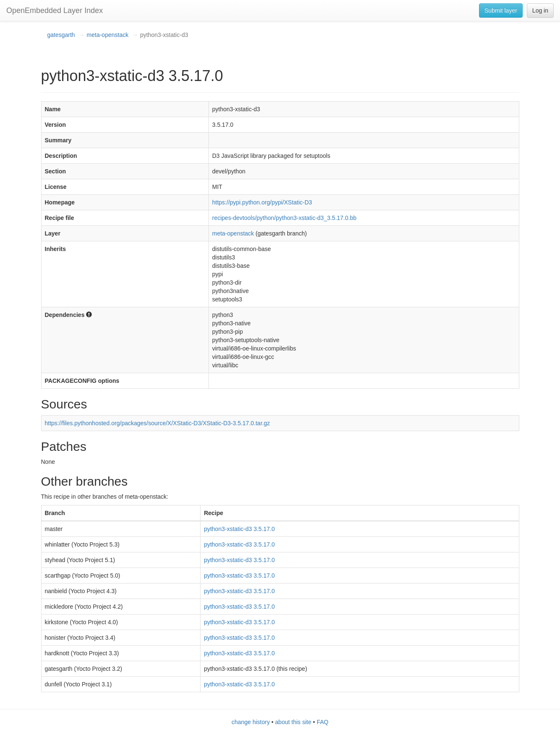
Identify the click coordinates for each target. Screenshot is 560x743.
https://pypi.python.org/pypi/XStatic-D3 (262, 202)
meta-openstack (108, 35)
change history (251, 722)
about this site (293, 722)
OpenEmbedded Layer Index (55, 10)
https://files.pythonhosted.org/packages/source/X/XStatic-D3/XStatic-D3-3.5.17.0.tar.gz (158, 423)
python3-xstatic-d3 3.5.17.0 (239, 529)
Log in (540, 10)
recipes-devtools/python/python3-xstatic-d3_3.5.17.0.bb (284, 218)
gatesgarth (61, 35)
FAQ (323, 722)
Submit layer (501, 10)
